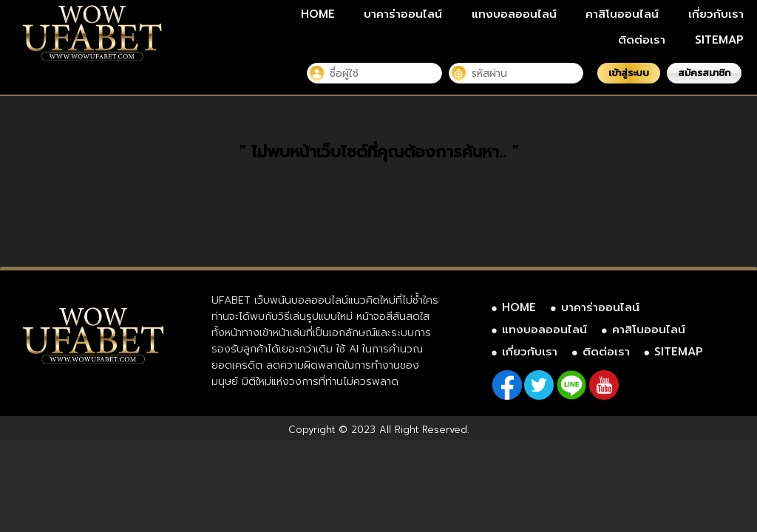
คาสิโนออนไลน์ (622, 14)
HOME (318, 14)
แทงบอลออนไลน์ (514, 14)
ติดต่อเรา (642, 40)
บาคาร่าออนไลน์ (403, 14)
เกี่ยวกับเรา (716, 14)
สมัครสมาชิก (704, 73)
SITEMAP (719, 40)
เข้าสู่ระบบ (629, 73)
